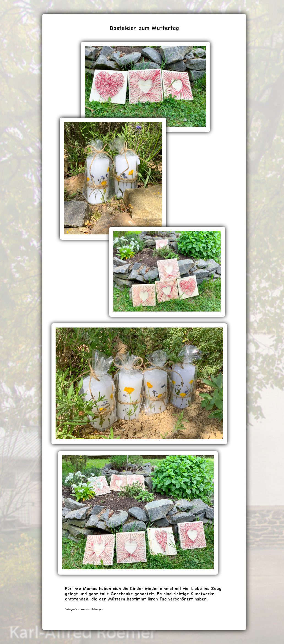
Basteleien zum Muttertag (144, 28)
